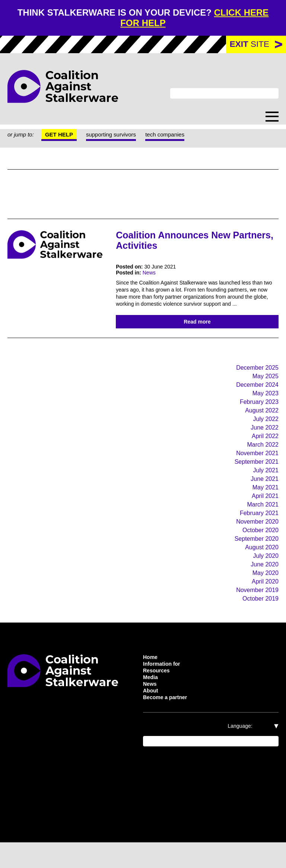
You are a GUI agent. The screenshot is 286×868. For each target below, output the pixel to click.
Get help (63, 136)
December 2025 (255, 378)
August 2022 (260, 423)
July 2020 (264, 574)
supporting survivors (119, 136)
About (152, 715)
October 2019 (259, 619)
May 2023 (265, 405)
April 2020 (264, 601)
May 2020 (264, 592)
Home (151, 678)
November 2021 (255, 467)
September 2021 (254, 476)
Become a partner (168, 723)
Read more (197, 331)
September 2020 (253, 557)
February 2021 (258, 530)
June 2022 (263, 441)
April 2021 (265, 512)
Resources (157, 693)
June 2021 (264, 494)
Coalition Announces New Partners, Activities (179, 241)
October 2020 (258, 548)
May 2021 (265, 503)
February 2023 (257, 414)
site (249, 45)
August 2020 (259, 565)
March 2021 (262, 521)
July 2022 (265, 432)
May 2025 (265, 387)
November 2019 (255, 610)
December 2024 (254, 396)
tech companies (178, 136)
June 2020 (263, 583)
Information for (164, 685)
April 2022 (264, 449)
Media (151, 700)
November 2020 (254, 539)
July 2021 (265, 485)
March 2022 (261, 458)
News (152, 274)
